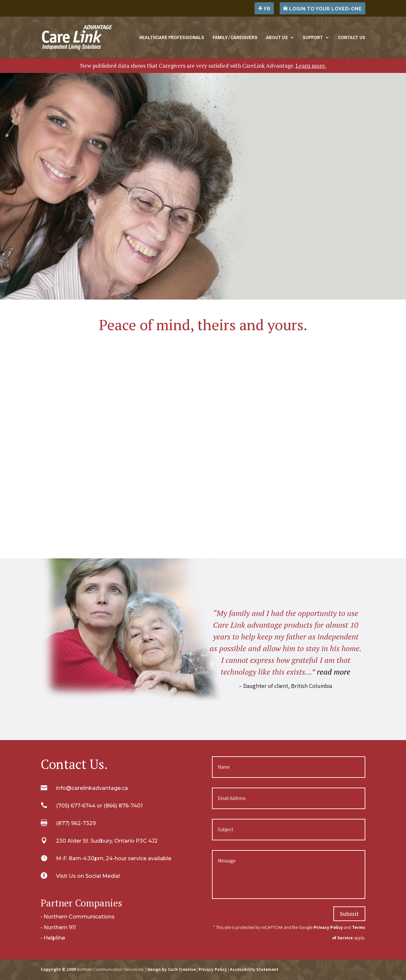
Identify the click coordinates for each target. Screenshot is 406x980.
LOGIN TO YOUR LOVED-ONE (322, 8)
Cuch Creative (182, 969)
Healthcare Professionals (172, 39)
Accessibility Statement (254, 969)
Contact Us (352, 39)
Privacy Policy (328, 927)
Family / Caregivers (235, 39)
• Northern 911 (58, 927)
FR (264, 8)
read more (334, 672)
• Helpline (53, 938)
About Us (277, 39)
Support (313, 39)
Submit (349, 914)
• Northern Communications (78, 917)
